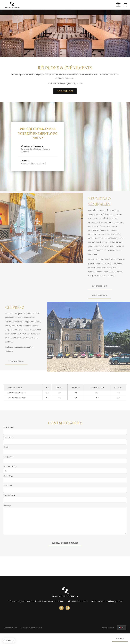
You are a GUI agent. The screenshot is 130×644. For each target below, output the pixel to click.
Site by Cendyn (108, 627)
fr (123, 627)
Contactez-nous (65, 91)
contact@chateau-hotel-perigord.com (107, 601)
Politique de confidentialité (31, 627)
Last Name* (9, 437)
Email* (7, 447)
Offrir (119, 5)
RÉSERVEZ (120, 639)
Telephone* (9, 457)
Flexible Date (9, 495)
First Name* (9, 428)
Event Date (8, 486)
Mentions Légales (11, 627)
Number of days (11, 466)
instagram (68, 608)
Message (7, 505)
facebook (61, 608)
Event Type (8, 476)
